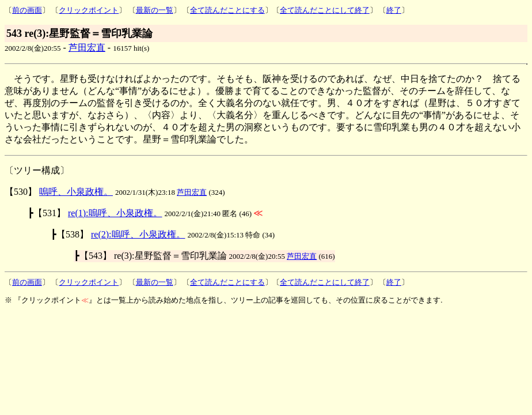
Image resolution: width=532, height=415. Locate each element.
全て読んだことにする (227, 10)
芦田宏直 (87, 48)
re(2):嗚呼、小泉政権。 (138, 234)
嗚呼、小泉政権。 (76, 192)
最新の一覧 (155, 10)
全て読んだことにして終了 (325, 10)
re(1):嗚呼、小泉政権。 (115, 213)
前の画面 (27, 10)
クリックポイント (89, 10)
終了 (394, 10)
